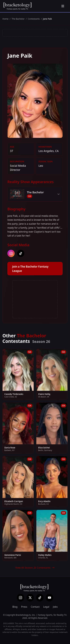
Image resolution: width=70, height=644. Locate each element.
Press (24, 607)
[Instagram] (21, 598)
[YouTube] (49, 598)
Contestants (34, 19)
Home (5, 19)
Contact (35, 607)
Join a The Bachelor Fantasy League (30, 269)
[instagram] (11, 253)
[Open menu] (63, 6)
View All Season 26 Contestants (35, 568)
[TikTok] (40, 598)
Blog (15, 607)
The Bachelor (18, 19)
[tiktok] (21, 253)
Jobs (55, 607)
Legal (46, 607)
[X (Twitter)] (30, 598)
